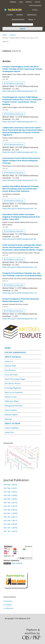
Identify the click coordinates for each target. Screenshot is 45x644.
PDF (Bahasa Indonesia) (15, 83)
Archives (20, 15)
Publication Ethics (12, 401)
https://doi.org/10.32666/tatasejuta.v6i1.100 (20, 180)
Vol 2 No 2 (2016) (11, 524)
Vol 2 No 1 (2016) (11, 528)
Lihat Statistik (17, 563)
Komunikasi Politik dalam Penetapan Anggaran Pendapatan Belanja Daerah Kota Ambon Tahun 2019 (21, 217)
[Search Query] (23, 24)
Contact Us (9, 361)
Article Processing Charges (15, 379)
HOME (8, 348)
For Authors (8, 605)
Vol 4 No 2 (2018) (10, 510)
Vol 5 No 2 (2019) (10, 503)
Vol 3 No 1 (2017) (11, 520)
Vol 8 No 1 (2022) (10, 485)
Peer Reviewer (10, 370)
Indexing (8, 419)
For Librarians (8, 608)
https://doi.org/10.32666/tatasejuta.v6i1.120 (20, 208)
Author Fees (9, 432)
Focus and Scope (11, 375)
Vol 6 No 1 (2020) (10, 499)
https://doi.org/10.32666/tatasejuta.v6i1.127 (20, 293)
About (31, 19)
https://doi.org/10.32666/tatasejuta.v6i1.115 (20, 122)
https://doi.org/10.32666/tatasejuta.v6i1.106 (20, 267)
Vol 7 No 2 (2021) (10, 488)
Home (5, 35)
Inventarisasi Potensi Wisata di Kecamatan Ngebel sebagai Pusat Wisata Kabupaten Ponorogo (21, 161)
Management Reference (14, 406)
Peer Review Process (13, 383)
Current (10, 15)
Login (21, 2)
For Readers (8, 601)
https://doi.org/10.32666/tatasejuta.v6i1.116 (20, 91)
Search (22, 29)
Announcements (18, 19)
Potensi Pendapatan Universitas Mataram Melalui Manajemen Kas (21, 300)
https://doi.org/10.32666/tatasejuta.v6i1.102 (20, 152)
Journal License (11, 397)
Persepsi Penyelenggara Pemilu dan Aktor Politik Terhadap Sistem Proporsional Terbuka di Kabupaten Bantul (22, 69)
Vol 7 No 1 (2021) (10, 492)
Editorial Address (11, 415)
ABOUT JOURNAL (13, 357)
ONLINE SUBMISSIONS (15, 352)
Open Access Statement (14, 392)
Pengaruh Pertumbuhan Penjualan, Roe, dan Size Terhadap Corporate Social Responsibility (22, 274)
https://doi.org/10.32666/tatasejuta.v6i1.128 (20, 319)
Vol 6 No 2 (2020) (10, 495)
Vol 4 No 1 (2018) (11, 513)
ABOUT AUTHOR (12, 423)
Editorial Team (10, 366)
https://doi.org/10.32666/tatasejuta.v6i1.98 (19, 239)
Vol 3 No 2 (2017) (11, 517)
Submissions (32, 15)
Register (13, 2)
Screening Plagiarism (13, 388)
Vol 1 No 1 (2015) (11, 531)
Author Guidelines (12, 428)
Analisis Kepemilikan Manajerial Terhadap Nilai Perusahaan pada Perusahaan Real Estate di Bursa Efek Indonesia (21, 189)
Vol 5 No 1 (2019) (10, 506)
